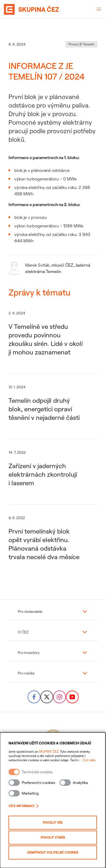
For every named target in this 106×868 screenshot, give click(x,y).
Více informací (24, 806)
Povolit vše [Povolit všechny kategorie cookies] (53, 822)
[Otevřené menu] (99, 9)
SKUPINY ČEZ (49, 751)
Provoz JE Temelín (81, 44)
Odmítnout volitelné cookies (53, 852)
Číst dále (90, 760)
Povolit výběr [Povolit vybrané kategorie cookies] (53, 837)
